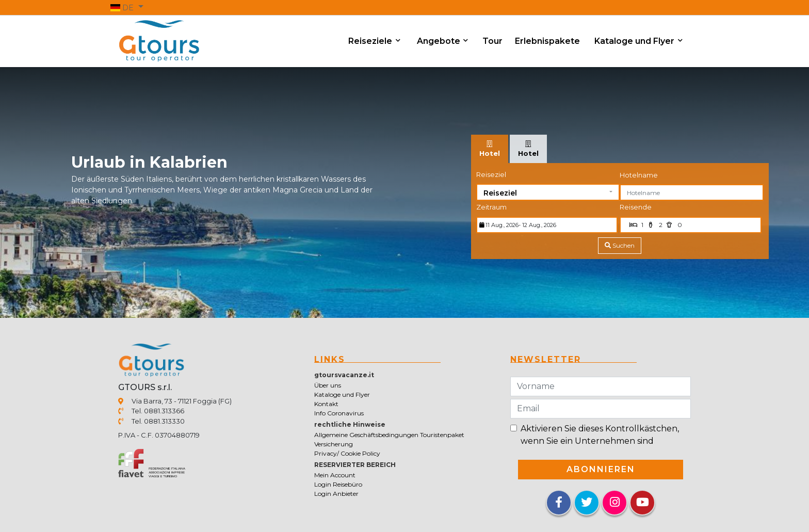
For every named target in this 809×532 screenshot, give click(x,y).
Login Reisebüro (338, 484)
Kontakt (326, 404)
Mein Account (335, 475)
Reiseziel (491, 174)
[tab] (490, 149)
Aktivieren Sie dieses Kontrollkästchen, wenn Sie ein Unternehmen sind (600, 435)
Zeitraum (491, 207)
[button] (127, 7)
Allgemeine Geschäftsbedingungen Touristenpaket (389, 435)
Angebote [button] (440, 41)
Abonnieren (601, 469)
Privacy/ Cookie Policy (347, 453)
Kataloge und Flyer (342, 394)
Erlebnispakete (547, 41)
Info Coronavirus (339, 413)
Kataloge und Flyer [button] (635, 41)
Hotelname (639, 175)
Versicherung (334, 444)
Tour (492, 41)
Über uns (328, 385)
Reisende (636, 207)
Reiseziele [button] (371, 41)
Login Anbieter (336, 494)
